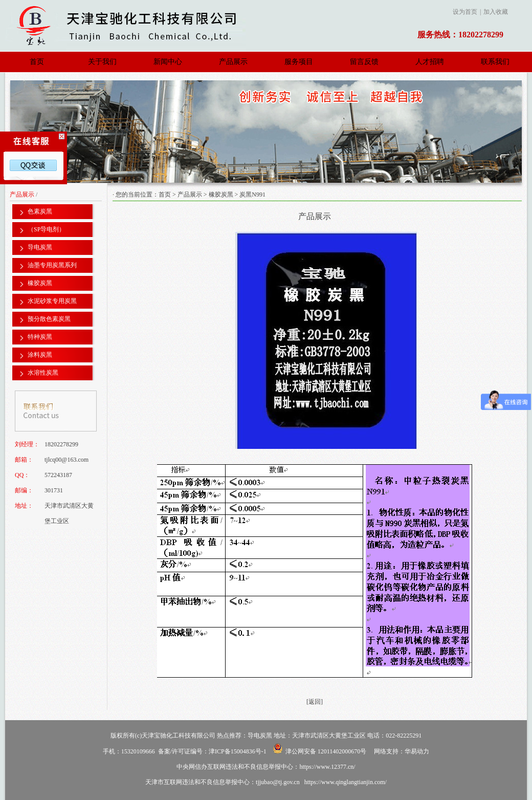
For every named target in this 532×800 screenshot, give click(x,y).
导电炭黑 (40, 247)
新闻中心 (168, 62)
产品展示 (233, 62)
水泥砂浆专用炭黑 (52, 301)
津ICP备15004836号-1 (238, 751)
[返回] (315, 702)
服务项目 (299, 62)
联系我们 (495, 62)
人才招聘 (430, 62)
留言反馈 (364, 62)
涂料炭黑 (40, 355)
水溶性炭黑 (43, 373)
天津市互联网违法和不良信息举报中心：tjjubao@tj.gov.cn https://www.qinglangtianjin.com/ (266, 782)
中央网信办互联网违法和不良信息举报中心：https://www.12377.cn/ (266, 767)
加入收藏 (496, 12)
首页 (37, 62)
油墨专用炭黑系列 (52, 265)
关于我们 (102, 62)
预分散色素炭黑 (49, 319)
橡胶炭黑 (40, 283)
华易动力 (417, 751)
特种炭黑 (40, 337)
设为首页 (465, 12)
